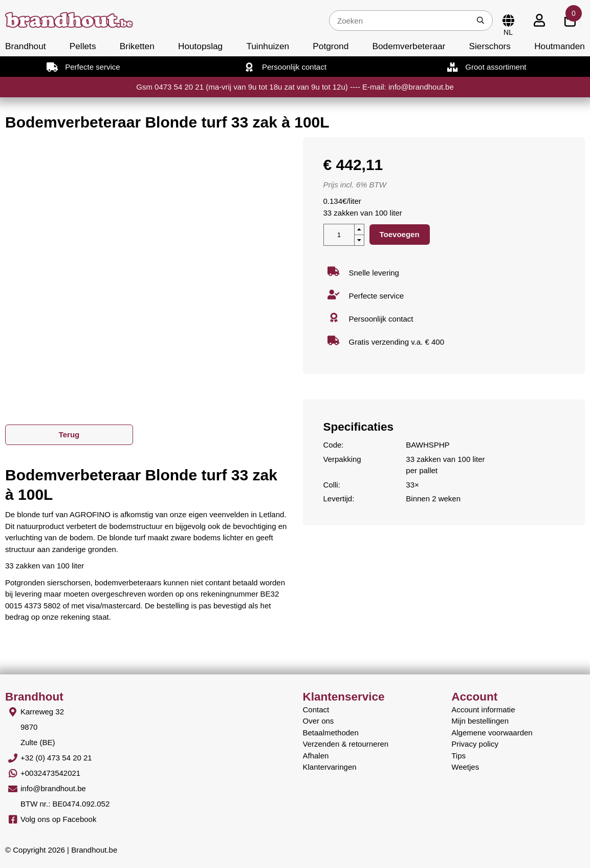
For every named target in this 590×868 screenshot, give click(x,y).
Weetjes (465, 767)
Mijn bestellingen (480, 721)
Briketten (137, 46)
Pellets (83, 46)
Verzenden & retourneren (346, 744)
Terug (69, 435)
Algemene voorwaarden (492, 733)
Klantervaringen (330, 767)
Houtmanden (560, 46)
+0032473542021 (50, 773)
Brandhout (26, 46)
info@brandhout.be (53, 788)
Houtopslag (200, 46)
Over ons (319, 721)
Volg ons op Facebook (58, 819)
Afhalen (316, 756)
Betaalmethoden (331, 733)
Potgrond (331, 46)
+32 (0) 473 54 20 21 (56, 758)
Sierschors (489, 46)
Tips (458, 756)
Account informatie (483, 710)
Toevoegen (400, 234)
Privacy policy (475, 744)
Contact (316, 710)
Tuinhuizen (268, 46)
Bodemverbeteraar (409, 46)
